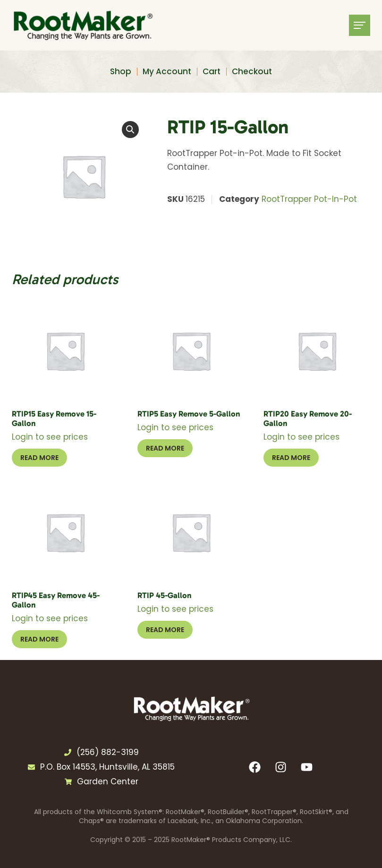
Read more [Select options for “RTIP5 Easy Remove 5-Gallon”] (165, 448)
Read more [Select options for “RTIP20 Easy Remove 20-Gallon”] (291, 458)
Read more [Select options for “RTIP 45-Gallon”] (165, 630)
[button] (130, 130)
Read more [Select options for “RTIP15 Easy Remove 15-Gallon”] (39, 458)
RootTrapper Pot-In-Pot (309, 199)
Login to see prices (50, 437)
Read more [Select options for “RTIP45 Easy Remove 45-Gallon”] (39, 639)
